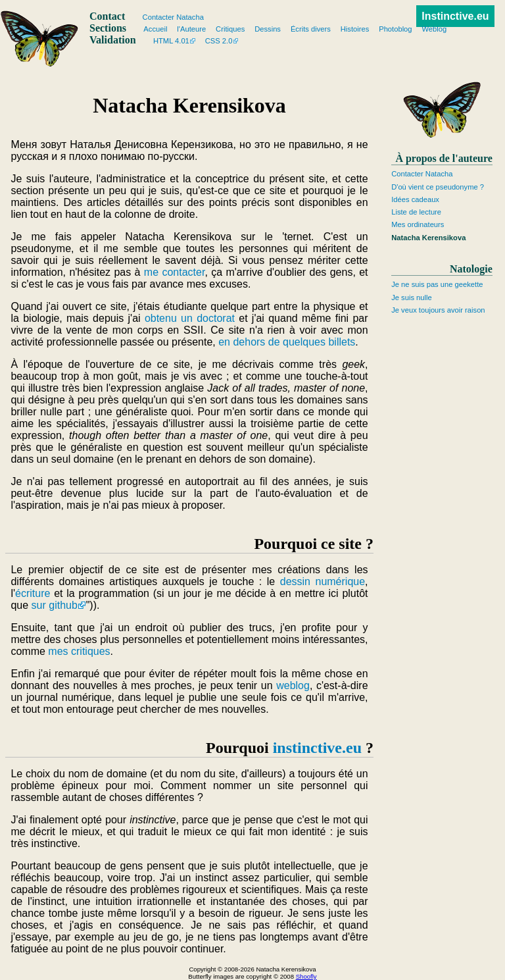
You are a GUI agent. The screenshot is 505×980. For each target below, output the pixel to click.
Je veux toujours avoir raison (438, 310)
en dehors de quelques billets (287, 342)
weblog (293, 685)
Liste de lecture (416, 212)
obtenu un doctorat (190, 318)
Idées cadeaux (415, 199)
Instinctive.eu (455, 16)
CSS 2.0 (219, 41)
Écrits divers (311, 29)
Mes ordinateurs (418, 224)
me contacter (175, 272)
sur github (55, 605)
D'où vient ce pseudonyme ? (438, 187)
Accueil (155, 29)
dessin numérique (323, 581)
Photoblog (395, 29)
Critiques (230, 29)
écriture (33, 593)
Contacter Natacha (422, 174)
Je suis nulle (412, 297)
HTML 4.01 (171, 41)
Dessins (268, 29)
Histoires (355, 29)
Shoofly (306, 976)
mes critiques (79, 651)
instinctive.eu (317, 748)
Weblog (434, 29)
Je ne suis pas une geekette (437, 284)
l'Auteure (191, 29)
